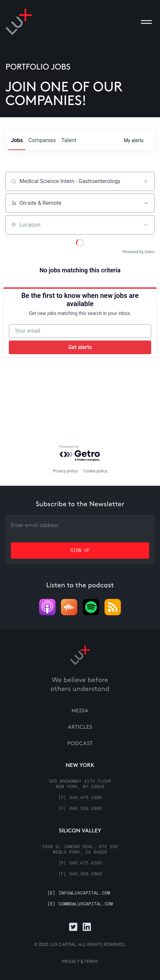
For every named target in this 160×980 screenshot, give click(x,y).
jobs (17, 140)
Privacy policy (65, 471)
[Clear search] (146, 181)
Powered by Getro (139, 252)
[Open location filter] (146, 225)
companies (42, 140)
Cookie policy (95, 471)
